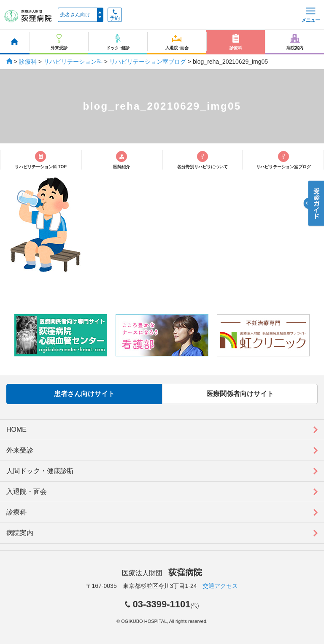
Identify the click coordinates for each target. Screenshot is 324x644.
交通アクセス (220, 586)
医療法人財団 (162, 573)
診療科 (28, 62)
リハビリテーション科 (73, 62)
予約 (115, 15)
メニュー (310, 15)
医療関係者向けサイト (240, 394)
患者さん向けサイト (84, 394)
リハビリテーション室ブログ (148, 62)
